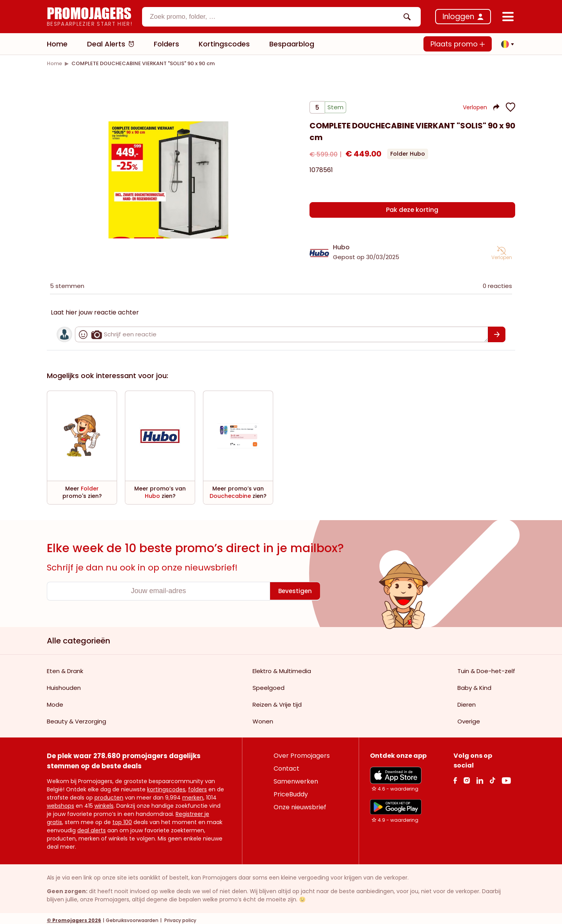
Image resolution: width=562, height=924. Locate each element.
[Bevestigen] (497, 331)
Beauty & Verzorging (76, 717)
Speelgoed (269, 684)
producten (109, 794)
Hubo (341, 243)
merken (193, 794)
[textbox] (275, 17)
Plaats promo (458, 44)
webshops (60, 802)
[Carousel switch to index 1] (168, 229)
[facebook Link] (455, 776)
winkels (104, 802)
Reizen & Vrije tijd (277, 701)
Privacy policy (180, 916)
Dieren (467, 701)
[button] (505, 44)
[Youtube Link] (506, 776)
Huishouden (64, 684)
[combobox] (281, 17)
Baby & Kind (474, 684)
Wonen (263, 717)
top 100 (122, 818)
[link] (54, 63)
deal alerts (92, 826)
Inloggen (458, 17)
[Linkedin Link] (480, 776)
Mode (55, 701)
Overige (469, 717)
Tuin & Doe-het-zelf (486, 667)
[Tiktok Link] (492, 776)
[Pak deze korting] (412, 210)
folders (197, 785)
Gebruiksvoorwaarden (132, 916)
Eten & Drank (65, 667)
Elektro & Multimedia (282, 667)
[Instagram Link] (467, 776)
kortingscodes (166, 785)
